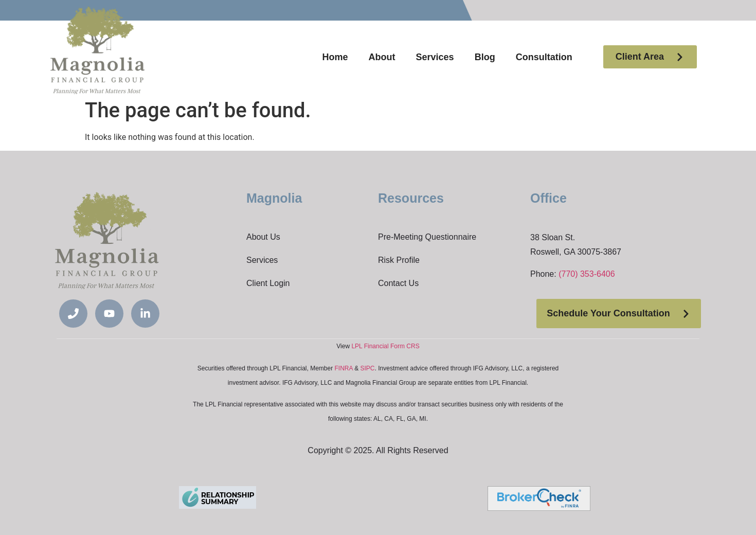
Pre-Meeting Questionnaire (427, 237)
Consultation (544, 57)
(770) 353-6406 (587, 274)
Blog (485, 57)
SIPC (368, 368)
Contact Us (398, 283)
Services (435, 57)
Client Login (268, 283)
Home (335, 57)
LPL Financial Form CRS (385, 346)
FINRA (344, 368)
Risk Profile (399, 260)
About (382, 57)
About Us (263, 237)
